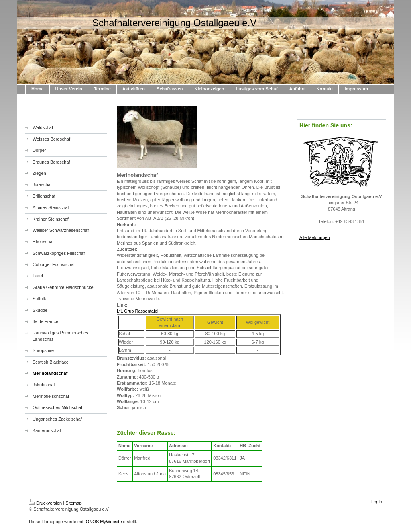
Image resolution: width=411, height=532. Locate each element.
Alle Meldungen (315, 237)
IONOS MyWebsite (103, 522)
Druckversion (45, 503)
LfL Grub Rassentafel (138, 311)
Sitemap (73, 503)
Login (377, 502)
